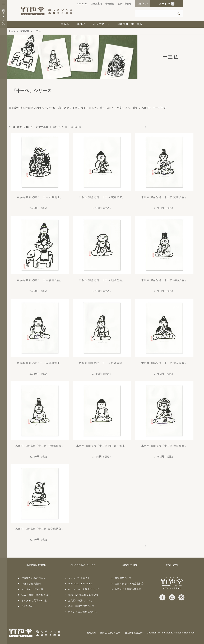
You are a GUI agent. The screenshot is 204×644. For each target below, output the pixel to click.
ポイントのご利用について (83, 612)
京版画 (65, 24)
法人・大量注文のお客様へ (36, 595)
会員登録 (110, 4)
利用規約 (91, 633)
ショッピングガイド (79, 578)
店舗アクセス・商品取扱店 (129, 584)
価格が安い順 (60, 127)
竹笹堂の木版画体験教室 (128, 589)
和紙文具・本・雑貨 (130, 24)
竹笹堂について (123, 578)
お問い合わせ (125, 4)
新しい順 (76, 127)
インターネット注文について (84, 589)
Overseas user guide (80, 584)
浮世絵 (81, 24)
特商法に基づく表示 (110, 633)
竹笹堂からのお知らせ (34, 578)
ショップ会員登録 (31, 584)
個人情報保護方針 (134, 633)
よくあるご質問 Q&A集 (34, 601)
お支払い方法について (80, 601)
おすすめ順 (42, 127)
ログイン (143, 4)
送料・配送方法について (81, 606)
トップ (12, 31)
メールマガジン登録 (32, 589)
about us (82, 4)
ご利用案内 (96, 4)
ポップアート (101, 24)
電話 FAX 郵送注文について (83, 595)
